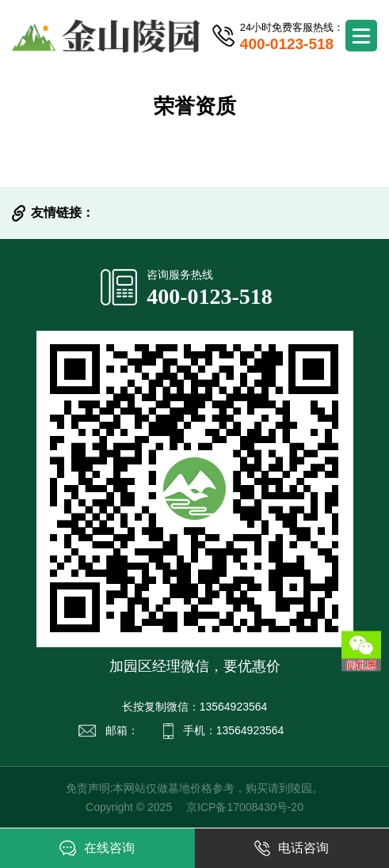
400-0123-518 (210, 296)
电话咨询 (292, 848)
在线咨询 (97, 848)
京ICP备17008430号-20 (245, 807)
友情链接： (63, 212)
